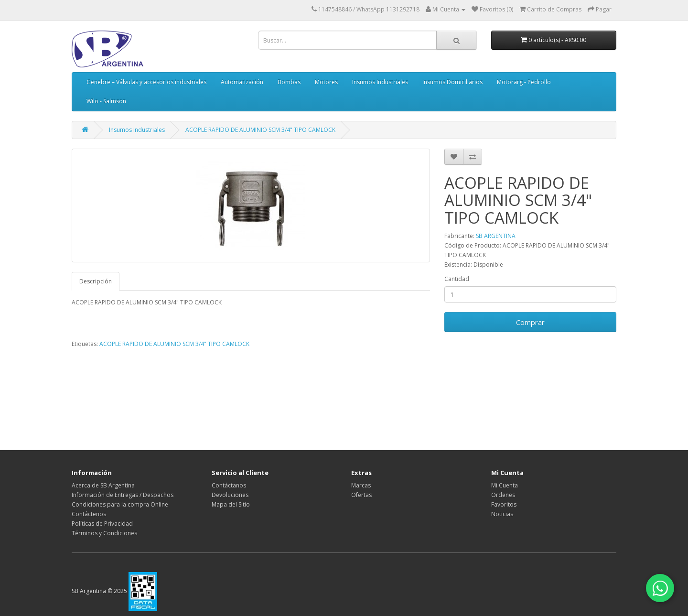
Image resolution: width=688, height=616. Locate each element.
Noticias (502, 514)
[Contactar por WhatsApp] (659, 587)
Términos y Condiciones (104, 533)
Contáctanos (229, 485)
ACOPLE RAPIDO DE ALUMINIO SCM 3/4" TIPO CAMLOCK (260, 130)
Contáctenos (89, 514)
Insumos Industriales (380, 82)
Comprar (530, 322)
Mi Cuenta (505, 485)
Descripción (96, 281)
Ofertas (361, 495)
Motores (326, 82)
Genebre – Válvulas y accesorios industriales (146, 82)
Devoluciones (230, 495)
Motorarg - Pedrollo (524, 82)
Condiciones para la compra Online (120, 504)
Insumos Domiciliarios (452, 82)
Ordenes (503, 495)
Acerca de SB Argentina (103, 485)
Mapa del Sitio (231, 504)
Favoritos (504, 504)
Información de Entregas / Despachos (123, 495)
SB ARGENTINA (496, 236)
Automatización (242, 82)
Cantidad (457, 279)
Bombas (289, 82)
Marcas (361, 485)
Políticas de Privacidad (102, 524)
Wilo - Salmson (106, 101)
